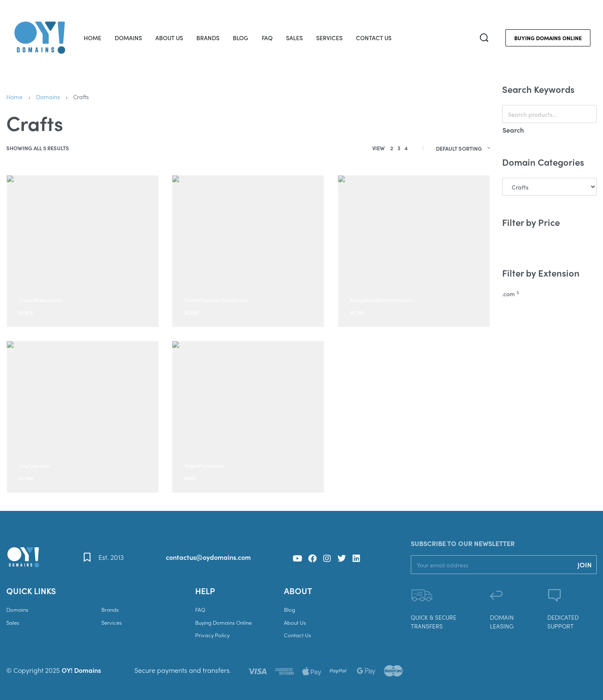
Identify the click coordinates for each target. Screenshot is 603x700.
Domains (48, 97)
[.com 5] (549, 294)
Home (14, 97)
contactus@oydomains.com (208, 557)
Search (513, 130)
